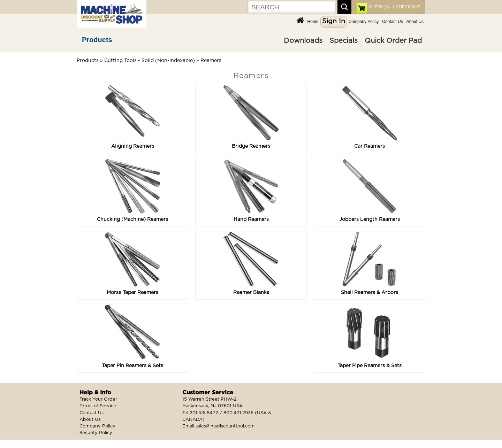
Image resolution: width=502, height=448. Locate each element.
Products (97, 40)
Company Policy (364, 22)
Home (313, 22)
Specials (344, 41)
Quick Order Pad (393, 41)
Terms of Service (98, 406)
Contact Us (392, 22)
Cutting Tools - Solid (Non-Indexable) (150, 61)
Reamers (211, 61)
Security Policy (96, 433)
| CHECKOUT (406, 7)
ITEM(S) (379, 7)
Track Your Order (98, 399)
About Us (415, 22)
